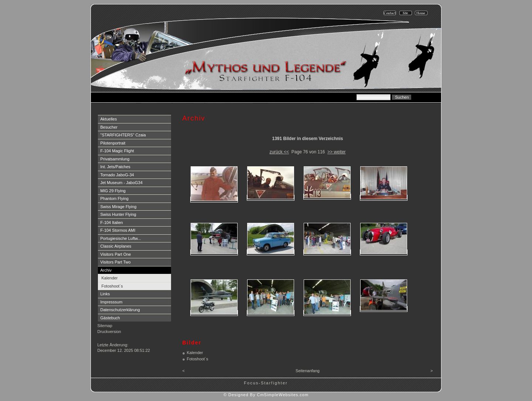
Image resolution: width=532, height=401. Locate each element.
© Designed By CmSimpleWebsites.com (266, 395)
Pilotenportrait (113, 143)
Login (103, 339)
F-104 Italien (112, 222)
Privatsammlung (115, 159)
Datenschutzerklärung (120, 310)
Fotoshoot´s (112, 286)
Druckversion (109, 332)
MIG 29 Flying (113, 191)
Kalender (110, 278)
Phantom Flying (115, 198)
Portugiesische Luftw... (121, 238)
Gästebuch (110, 318)
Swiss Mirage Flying (119, 207)
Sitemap (105, 326)
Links (105, 294)
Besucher (109, 127)
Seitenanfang (308, 371)
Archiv (106, 270)
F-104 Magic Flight (117, 151)
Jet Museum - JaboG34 (122, 183)
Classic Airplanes (116, 246)
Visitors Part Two (116, 262)
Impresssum (112, 302)
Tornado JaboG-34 (117, 175)
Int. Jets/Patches (115, 167)
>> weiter (336, 152)
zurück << (279, 152)
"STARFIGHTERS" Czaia (123, 135)
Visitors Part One (116, 254)
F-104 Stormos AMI (118, 230)
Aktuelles (109, 119)
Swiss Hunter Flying (118, 214)
